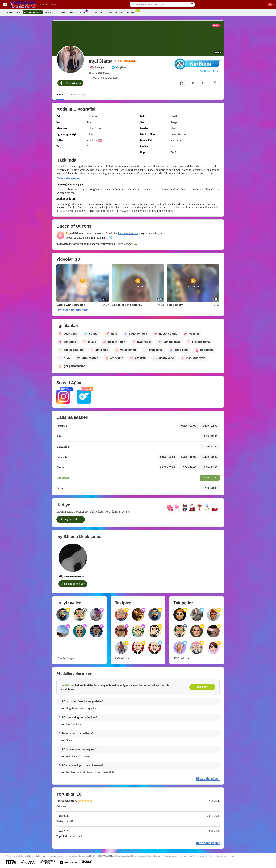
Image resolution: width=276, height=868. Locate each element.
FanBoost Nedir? (210, 71)
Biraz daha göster (68, 178)
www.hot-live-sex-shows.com (44, 856)
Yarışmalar (96, 12)
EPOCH (92, 856)
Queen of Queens (128, 233)
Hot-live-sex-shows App (122, 12)
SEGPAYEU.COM (105, 856)
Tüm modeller (12, 12)
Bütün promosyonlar (73, 12)
